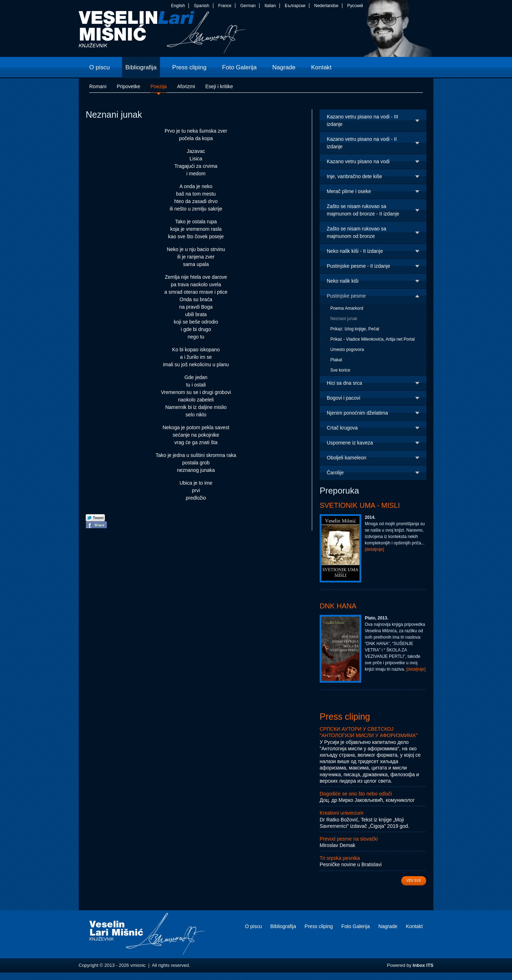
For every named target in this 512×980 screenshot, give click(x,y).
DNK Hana (338, 606)
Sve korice (340, 370)
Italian (270, 6)
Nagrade (388, 926)
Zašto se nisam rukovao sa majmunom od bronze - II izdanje (363, 210)
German (248, 6)
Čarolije (335, 473)
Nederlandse (326, 6)
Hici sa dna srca (345, 383)
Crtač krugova (342, 428)
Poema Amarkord (347, 308)
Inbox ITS (423, 965)
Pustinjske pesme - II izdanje (358, 266)
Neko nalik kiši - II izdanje (355, 251)
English (178, 6)
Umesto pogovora (347, 350)
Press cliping (345, 717)
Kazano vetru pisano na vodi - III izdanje (362, 120)
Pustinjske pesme (346, 296)
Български (295, 6)
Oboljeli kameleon (346, 458)
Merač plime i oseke (349, 191)
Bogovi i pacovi (343, 398)
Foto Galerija (356, 926)
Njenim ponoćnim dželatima (357, 413)
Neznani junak (344, 319)
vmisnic (162, 34)
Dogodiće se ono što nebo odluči (356, 794)
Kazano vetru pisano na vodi (358, 161)
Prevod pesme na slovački (349, 839)
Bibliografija (283, 926)
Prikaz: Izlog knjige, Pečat (355, 329)
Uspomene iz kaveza (350, 443)
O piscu (253, 926)
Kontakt (414, 926)
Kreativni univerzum (342, 813)
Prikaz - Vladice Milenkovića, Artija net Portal (372, 339)
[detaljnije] (374, 549)
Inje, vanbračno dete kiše (354, 176)
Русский (355, 6)
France (225, 6)
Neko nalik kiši (343, 281)
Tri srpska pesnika (340, 858)
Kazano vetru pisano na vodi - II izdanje (362, 143)
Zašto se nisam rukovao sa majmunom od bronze (356, 232)
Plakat (336, 360)
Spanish (201, 6)
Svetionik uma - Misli (360, 505)
